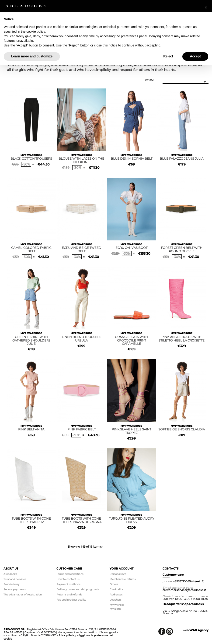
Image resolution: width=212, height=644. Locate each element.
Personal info (118, 574)
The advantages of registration (23, 595)
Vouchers (115, 600)
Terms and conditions (70, 574)
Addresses (116, 595)
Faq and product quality (71, 600)
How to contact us (68, 579)
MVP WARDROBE (31, 155)
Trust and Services (15, 579)
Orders (114, 584)
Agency (199, 630)
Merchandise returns (123, 579)
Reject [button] (168, 56)
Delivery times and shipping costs (78, 589)
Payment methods (68, 584)
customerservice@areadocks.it (184, 590)
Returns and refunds (69, 595)
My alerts (115, 609)
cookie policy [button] (36, 32)
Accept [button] (195, 56)
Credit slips (116, 589)
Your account (122, 568)
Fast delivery (11, 584)
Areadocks (10, 574)
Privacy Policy (67, 635)
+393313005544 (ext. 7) (189, 581)
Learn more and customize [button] (32, 56)
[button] (206, 7)
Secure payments (15, 589)
